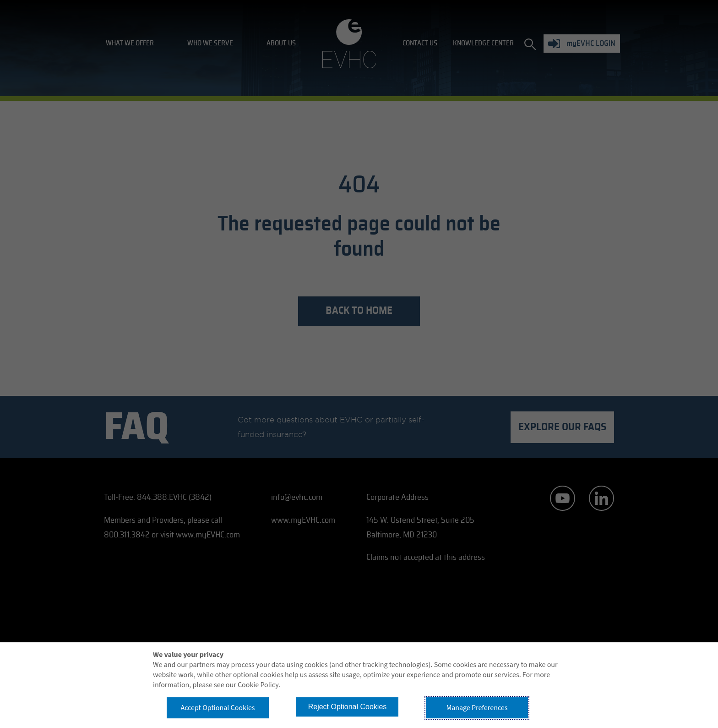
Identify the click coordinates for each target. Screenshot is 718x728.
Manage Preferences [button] (477, 708)
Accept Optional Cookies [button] (218, 708)
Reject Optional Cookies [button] (348, 707)
